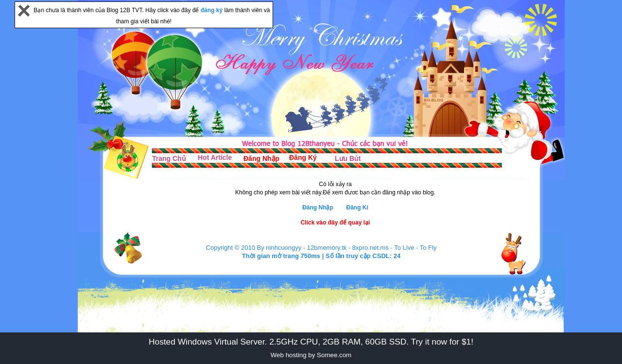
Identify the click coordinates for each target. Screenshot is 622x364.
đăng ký (213, 10)
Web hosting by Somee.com (311, 355)
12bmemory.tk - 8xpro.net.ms (348, 248)
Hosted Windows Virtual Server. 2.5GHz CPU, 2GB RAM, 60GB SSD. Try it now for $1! (311, 342)
